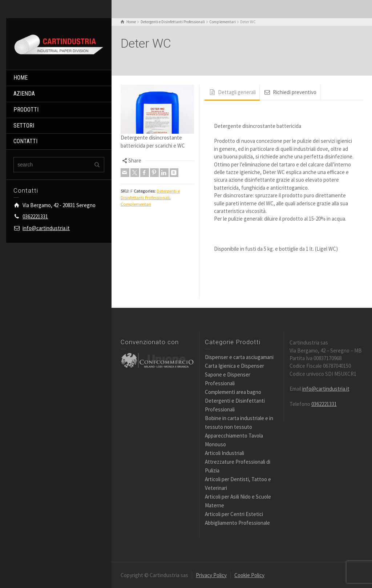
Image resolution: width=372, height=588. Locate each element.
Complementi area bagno (233, 392)
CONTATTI (25, 141)
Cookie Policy (249, 575)
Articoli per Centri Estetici (234, 514)
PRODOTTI (26, 110)
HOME (21, 78)
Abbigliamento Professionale (237, 523)
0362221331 (35, 216)
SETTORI (24, 126)
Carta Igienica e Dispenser (234, 366)
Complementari (136, 204)
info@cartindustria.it (46, 228)
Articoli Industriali (225, 453)
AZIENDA (24, 94)
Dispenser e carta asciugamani (239, 357)
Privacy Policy (211, 575)
